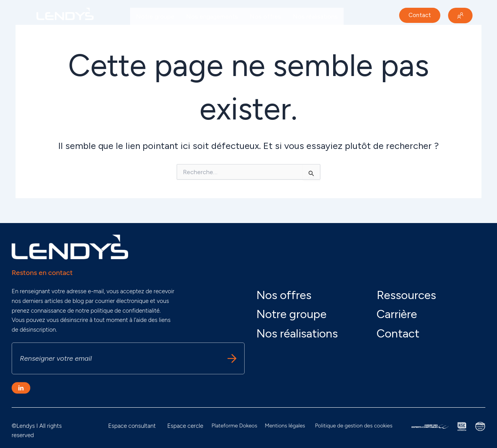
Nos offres (265, 16)
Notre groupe (155, 16)
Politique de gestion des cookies (354, 426)
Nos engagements (212, 16)
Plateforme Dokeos (235, 426)
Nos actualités (156, 34)
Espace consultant (132, 426)
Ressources (406, 295)
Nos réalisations (315, 16)
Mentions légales (285, 426)
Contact (398, 333)
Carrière (200, 34)
